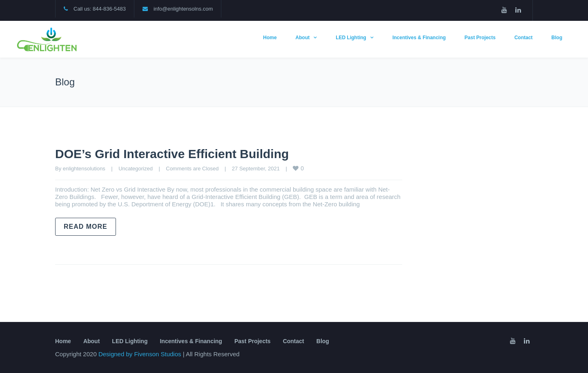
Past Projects (480, 38)
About (303, 38)
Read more (86, 227)
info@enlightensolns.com (183, 9)
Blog (557, 38)
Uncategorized (136, 169)
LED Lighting (351, 38)
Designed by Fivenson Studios (141, 354)
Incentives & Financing (419, 38)
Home (270, 38)
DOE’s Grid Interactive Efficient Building (172, 154)
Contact (524, 38)
